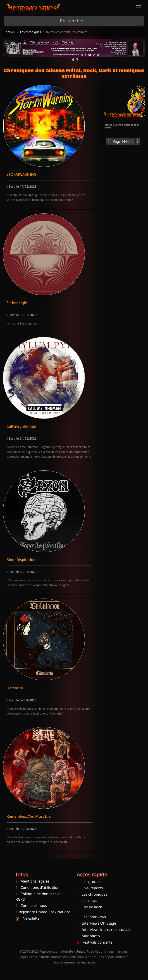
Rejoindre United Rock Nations (45, 912)
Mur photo (88, 936)
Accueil (11, 32)
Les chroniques (31, 32)
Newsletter (32, 918)
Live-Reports (90, 888)
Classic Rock (89, 907)
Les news (87, 901)
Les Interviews (91, 917)
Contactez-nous (34, 906)
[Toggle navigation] (139, 7)
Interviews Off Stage (96, 923)
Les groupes (90, 882)
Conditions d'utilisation (40, 888)
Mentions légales (35, 881)
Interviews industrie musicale (104, 930)
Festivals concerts (94, 942)
